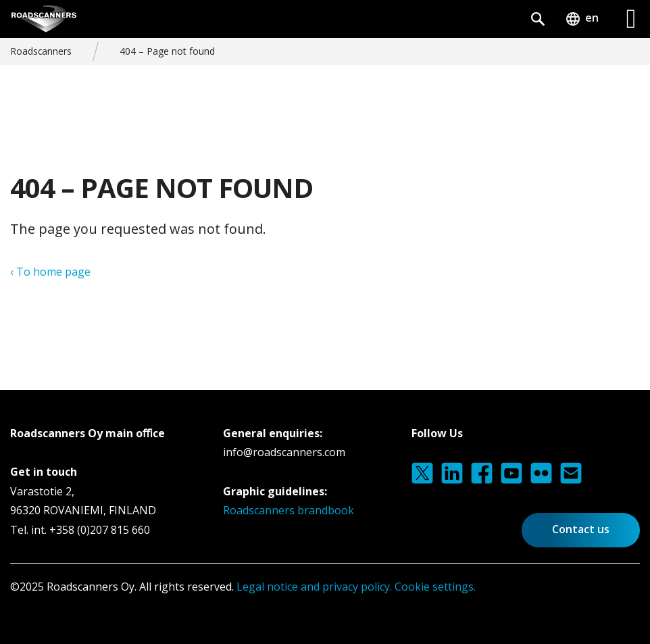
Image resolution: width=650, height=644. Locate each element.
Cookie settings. (435, 587)
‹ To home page (50, 272)
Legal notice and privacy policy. (313, 587)
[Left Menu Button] (631, 19)
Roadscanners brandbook (289, 510)
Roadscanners (41, 51)
